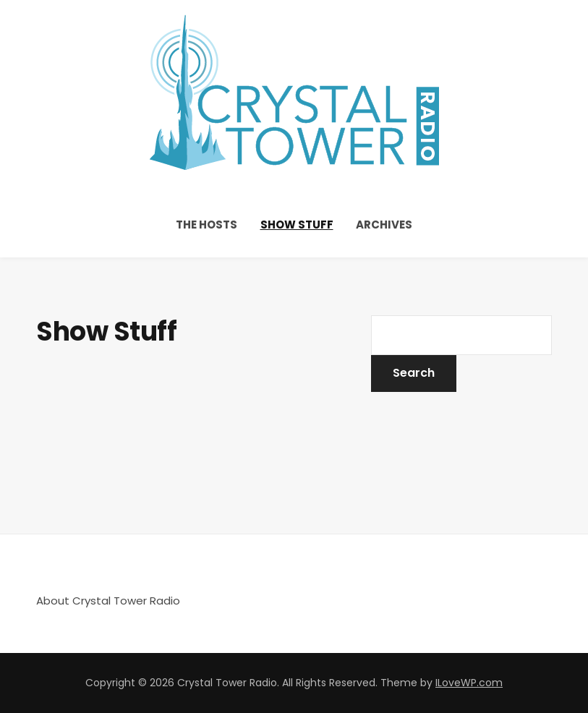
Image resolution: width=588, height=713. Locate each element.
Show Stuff (297, 225)
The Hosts (206, 225)
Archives (384, 225)
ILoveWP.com (469, 683)
